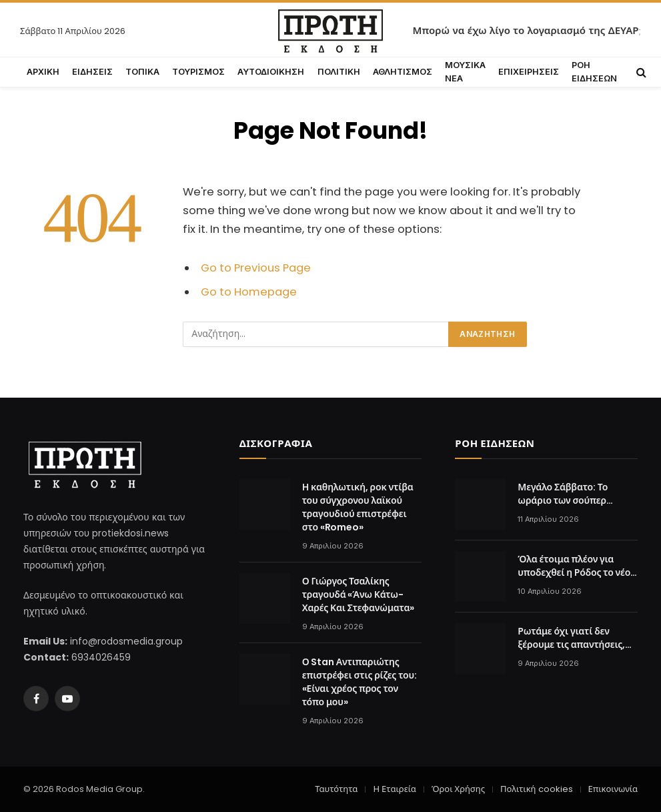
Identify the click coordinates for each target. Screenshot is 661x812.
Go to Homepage (249, 292)
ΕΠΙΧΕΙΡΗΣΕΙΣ (529, 72)
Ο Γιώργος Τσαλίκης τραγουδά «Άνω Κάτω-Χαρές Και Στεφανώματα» (359, 594)
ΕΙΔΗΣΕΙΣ (92, 72)
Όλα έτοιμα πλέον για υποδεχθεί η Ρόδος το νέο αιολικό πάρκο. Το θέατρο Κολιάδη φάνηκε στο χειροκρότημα (574, 566)
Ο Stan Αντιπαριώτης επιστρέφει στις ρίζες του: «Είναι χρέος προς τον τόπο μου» (360, 682)
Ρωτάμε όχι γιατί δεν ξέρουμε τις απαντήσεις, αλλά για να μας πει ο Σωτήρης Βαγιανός (571, 638)
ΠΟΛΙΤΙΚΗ (339, 72)
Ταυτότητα (336, 789)
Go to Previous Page (256, 268)
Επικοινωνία (613, 789)
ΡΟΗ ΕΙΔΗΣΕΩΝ (594, 72)
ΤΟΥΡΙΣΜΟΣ (198, 72)
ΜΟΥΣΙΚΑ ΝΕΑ (465, 72)
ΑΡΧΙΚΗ (43, 72)
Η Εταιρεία (394, 789)
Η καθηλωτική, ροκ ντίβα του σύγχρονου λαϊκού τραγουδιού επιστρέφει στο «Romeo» (358, 507)
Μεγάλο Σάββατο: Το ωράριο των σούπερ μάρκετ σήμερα (563, 494)
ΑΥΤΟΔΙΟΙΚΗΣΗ (271, 72)
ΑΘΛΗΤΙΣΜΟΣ (403, 72)
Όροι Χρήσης (458, 789)
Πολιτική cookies (536, 789)
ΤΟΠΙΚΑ (142, 72)
